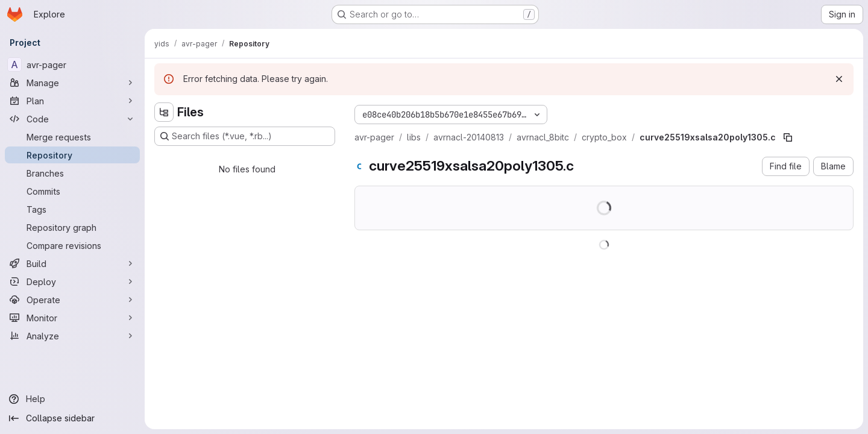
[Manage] (72, 83)
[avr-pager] (72, 64)
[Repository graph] (72, 227)
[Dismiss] (839, 79)
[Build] (72, 263)
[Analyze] (72, 336)
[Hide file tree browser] (164, 112)
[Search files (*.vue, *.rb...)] (245, 136)
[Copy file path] (788, 137)
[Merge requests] (72, 137)
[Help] (72, 399)
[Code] (72, 119)
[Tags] (72, 209)
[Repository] (72, 155)
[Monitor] (72, 318)
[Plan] (72, 101)
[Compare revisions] (72, 245)
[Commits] (72, 191)
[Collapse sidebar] (72, 418)
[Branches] (72, 173)
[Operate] (72, 300)
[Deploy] (72, 281)
